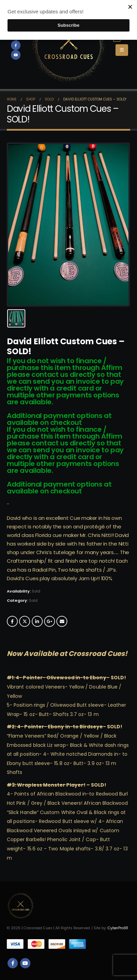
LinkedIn (37, 621)
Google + (50, 621)
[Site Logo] (69, 45)
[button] (122, 50)
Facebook (12, 621)
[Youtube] (16, 55)
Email (62, 621)
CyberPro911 (118, 928)
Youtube (25, 963)
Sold (33, 600)
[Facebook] (16, 45)
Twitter (25, 621)
